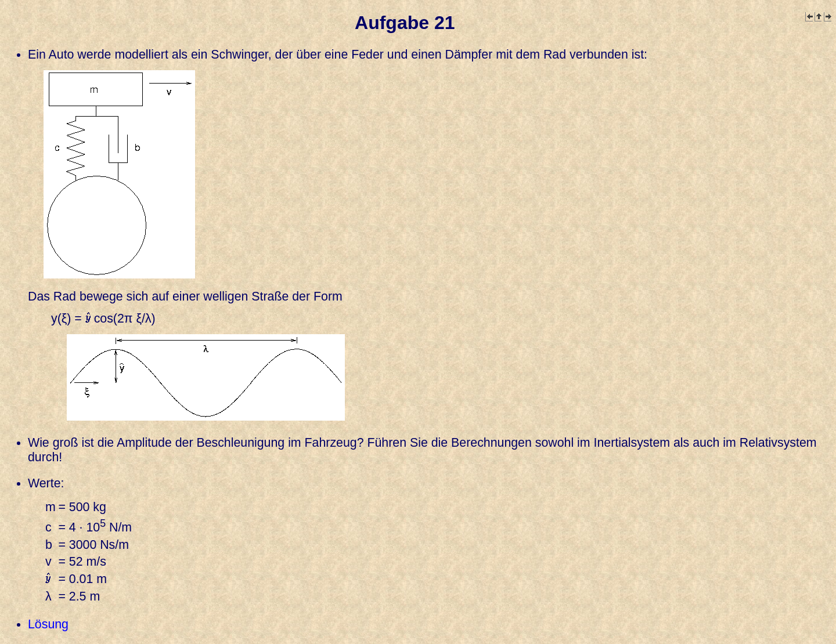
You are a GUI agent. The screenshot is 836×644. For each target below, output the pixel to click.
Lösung (48, 624)
